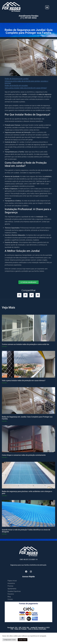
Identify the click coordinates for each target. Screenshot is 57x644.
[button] (47, 7)
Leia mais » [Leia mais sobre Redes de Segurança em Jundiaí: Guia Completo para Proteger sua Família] (5, 421)
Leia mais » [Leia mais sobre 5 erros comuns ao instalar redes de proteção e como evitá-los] (5, 347)
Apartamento (12, 589)
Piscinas (10, 586)
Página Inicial (12, 581)
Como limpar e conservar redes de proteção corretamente (24, 455)
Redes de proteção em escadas (16, 85)
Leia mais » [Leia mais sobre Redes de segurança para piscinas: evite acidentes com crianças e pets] (5, 496)
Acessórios (11, 583)
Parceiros (11, 594)
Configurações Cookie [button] (10, 640)
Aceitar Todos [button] (23, 640)
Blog (9, 597)
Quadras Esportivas (14, 591)
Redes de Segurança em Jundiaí (17, 79)
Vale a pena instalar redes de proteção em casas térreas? (26, 88)
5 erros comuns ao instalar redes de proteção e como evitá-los (25, 344)
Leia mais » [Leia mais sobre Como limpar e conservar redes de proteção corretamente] (5, 457)
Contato (10, 599)
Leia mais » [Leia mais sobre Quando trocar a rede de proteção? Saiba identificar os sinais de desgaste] (5, 534)
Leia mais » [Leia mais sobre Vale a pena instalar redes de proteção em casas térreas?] (5, 383)
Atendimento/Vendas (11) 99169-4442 (29, 17)
